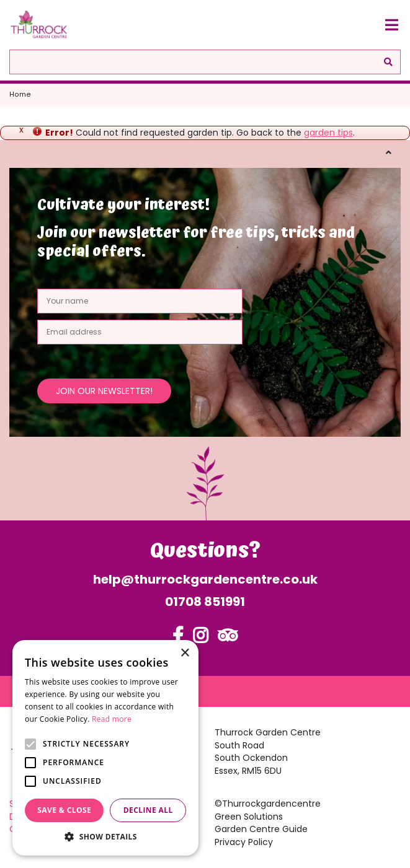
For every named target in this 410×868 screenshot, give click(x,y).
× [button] (185, 653)
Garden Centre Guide (261, 829)
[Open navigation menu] (391, 25)
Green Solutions (249, 817)
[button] (105, 837)
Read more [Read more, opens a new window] (112, 719)
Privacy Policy (244, 842)
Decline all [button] (148, 810)
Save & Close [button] (64, 810)
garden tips (328, 133)
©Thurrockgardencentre (268, 804)
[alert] (105, 748)
